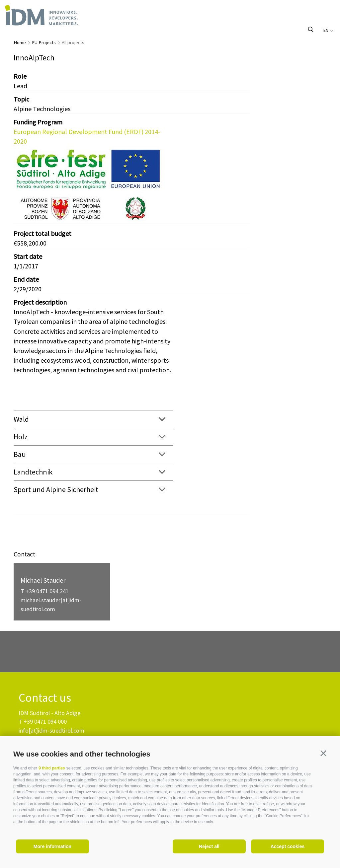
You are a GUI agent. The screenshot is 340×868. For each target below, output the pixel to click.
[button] (323, 753)
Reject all (209, 846)
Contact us (45, 698)
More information (52, 846)
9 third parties (52, 768)
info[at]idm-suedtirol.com (51, 730)
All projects (73, 42)
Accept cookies (288, 846)
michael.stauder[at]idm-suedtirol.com (51, 605)
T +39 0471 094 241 (45, 591)
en (328, 30)
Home (20, 42)
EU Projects (44, 42)
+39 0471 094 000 (45, 722)
